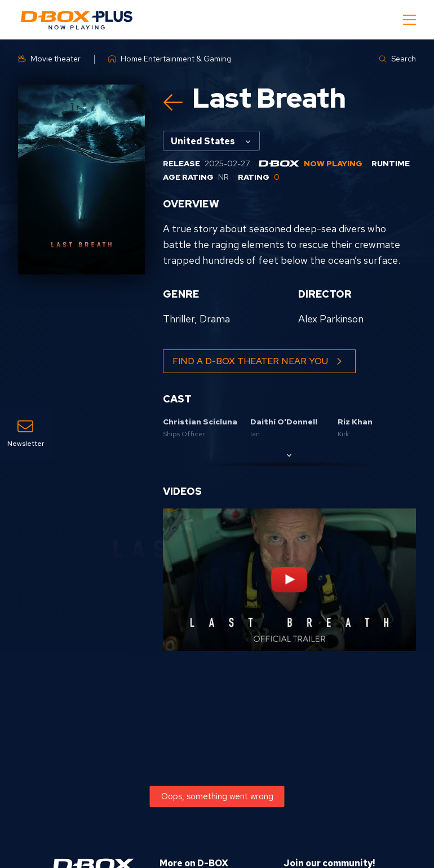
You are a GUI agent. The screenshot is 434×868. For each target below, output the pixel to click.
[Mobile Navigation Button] (409, 20)
